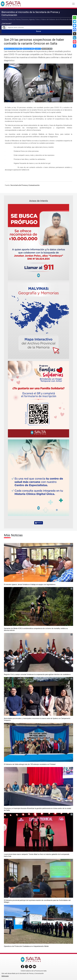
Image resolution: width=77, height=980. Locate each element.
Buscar (39, 31)
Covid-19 (38, 49)
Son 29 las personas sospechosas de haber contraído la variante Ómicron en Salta (34, 42)
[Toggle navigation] (73, 4)
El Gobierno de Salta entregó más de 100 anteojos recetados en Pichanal (30, 764)
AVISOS (39, 523)
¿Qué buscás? (7, 24)
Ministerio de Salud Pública (13, 49)
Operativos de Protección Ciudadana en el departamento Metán (26, 946)
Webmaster (5, 976)
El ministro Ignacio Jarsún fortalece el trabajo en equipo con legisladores (30, 584)
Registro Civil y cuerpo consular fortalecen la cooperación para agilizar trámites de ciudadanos (37, 674)
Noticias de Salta (28, 49)
